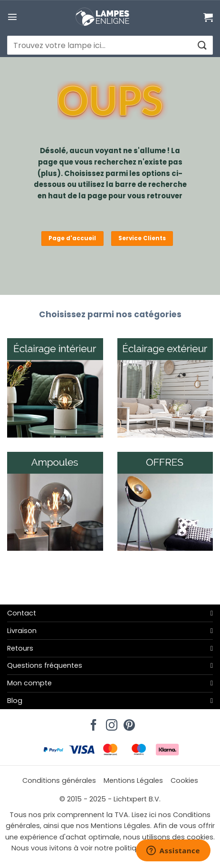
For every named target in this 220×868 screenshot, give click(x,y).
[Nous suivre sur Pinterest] (128, 722)
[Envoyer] (202, 45)
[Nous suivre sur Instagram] (110, 722)
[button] (12, 17)
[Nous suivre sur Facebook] (92, 722)
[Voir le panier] (208, 17)
